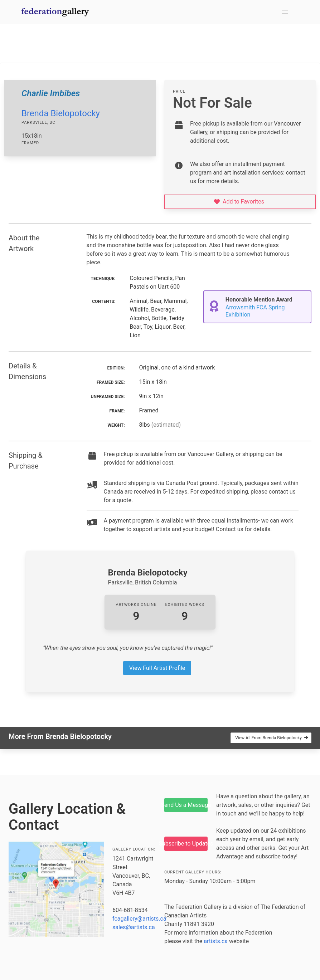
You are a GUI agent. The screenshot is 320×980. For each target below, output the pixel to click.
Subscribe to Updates (186, 844)
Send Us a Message (186, 805)
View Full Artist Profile (157, 668)
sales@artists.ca (134, 927)
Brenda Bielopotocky (61, 113)
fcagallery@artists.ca (139, 919)
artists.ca (216, 941)
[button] (285, 12)
